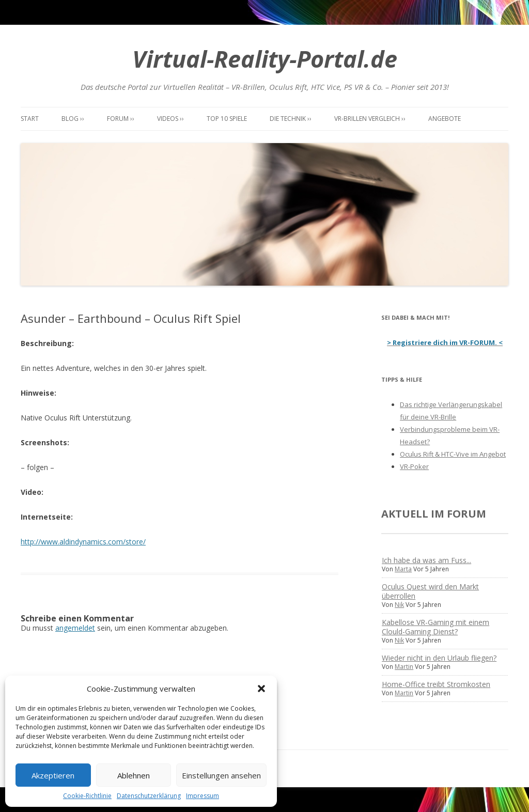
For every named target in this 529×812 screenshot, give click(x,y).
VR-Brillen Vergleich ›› (370, 119)
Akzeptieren (53, 775)
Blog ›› (73, 119)
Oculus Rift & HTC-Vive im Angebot (453, 454)
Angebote (445, 119)
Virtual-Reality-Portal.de (265, 59)
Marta (403, 569)
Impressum (203, 796)
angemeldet (75, 628)
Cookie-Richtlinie (87, 796)
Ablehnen (134, 775)
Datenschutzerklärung (149, 796)
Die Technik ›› (291, 119)
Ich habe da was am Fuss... (426, 560)
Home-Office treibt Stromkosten (436, 684)
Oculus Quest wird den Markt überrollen (430, 591)
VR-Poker (414, 466)
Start (30, 119)
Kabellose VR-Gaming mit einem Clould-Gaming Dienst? (435, 627)
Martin (404, 667)
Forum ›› (121, 119)
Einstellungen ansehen (221, 775)
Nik (399, 605)
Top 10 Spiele (227, 119)
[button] (261, 689)
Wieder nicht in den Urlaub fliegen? (439, 658)
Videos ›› (170, 119)
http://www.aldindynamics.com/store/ (83, 542)
